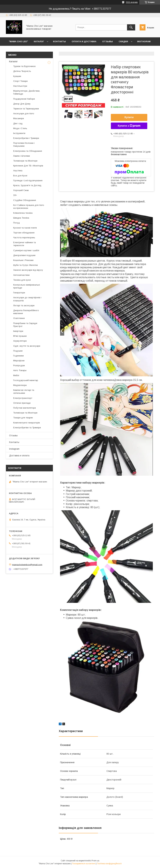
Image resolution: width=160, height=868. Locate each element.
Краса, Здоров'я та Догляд (27, 185)
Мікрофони (19, 361)
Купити (129, 117)
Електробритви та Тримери (27, 428)
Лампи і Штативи (22, 156)
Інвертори (18, 331)
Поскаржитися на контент (84, 864)
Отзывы (108, 41)
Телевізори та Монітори (25, 161)
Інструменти (19, 133)
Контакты (59, 41)
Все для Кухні (20, 176)
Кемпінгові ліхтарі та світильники (24, 392)
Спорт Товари (20, 81)
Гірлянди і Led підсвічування (28, 180)
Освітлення (19, 318)
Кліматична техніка (23, 213)
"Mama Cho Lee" (18, 41)
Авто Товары (20, 370)
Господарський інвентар (26, 380)
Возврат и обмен (20, 50)
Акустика (18, 171)
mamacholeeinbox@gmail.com (27, 564)
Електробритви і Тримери (26, 138)
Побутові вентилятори (24, 408)
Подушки (18, 351)
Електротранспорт (23, 398)
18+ (15, 195)
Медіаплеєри (20, 385)
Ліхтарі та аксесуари (24, 305)
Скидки (123, 41)
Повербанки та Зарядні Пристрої (25, 325)
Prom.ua (95, 861)
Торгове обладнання (24, 233)
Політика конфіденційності (109, 864)
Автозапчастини (21, 275)
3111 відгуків (132, 2)
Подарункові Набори (24, 99)
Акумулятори (20, 341)
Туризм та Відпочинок (24, 66)
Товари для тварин (23, 418)
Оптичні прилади (22, 403)
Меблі (16, 375)
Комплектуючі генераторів (27, 423)
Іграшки (17, 76)
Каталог (39, 41)
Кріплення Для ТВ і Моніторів (28, 166)
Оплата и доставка (84, 41)
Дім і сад (18, 123)
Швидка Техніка (21, 218)
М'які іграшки (20, 336)
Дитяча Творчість (22, 71)
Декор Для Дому (22, 104)
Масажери (19, 118)
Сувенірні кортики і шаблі (26, 250)
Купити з (129, 126)
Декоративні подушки (24, 255)
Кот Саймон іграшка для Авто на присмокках (29, 207)
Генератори (19, 293)
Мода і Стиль (20, 128)
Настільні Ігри (20, 86)
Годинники (18, 356)
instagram (144, 41)
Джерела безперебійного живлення (26, 312)
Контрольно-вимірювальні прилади (27, 286)
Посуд (16, 223)
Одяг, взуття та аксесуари (27, 346)
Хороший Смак (21, 190)
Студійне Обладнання (25, 200)
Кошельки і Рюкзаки (23, 260)
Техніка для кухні (22, 280)
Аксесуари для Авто (24, 114)
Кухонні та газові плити (25, 228)
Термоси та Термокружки (26, 109)
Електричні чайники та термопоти (24, 244)
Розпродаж (19, 365)
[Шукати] (131, 27)
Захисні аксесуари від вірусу (28, 270)
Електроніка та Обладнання (28, 151)
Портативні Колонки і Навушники (24, 144)
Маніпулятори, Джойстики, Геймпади (27, 92)
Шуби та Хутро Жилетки (25, 265)
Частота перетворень (24, 238)
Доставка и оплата (19, 456)
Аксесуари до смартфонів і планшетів (27, 299)
